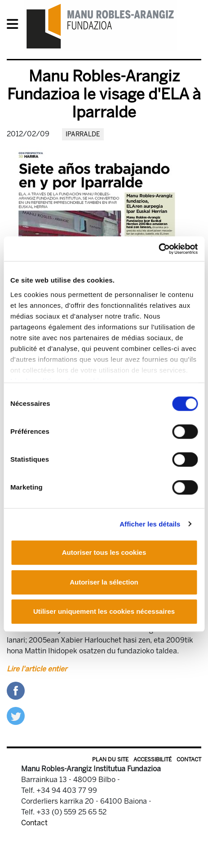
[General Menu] (15, 26)
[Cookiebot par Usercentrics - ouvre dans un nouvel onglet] (158, 249)
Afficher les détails (150, 524)
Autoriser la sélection (104, 582)
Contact (189, 760)
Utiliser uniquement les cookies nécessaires (104, 611)
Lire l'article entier (37, 669)
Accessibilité (153, 760)
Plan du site (110, 760)
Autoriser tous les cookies (104, 552)
